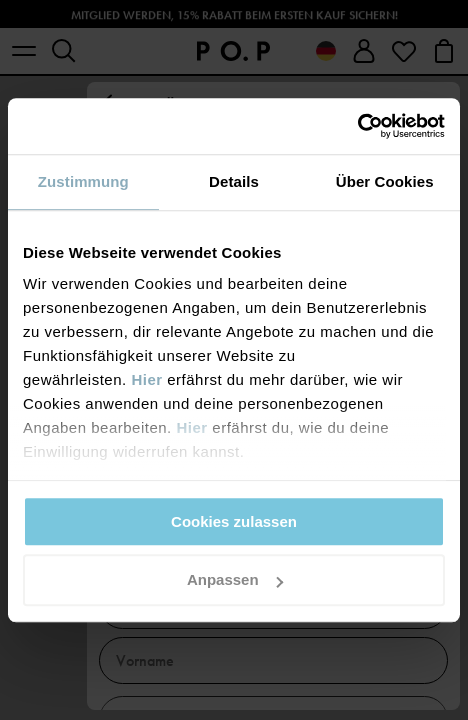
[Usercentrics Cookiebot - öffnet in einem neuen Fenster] (357, 126)
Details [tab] (234, 181)
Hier (146, 379)
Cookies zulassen (234, 521)
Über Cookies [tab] (385, 181)
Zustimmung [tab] (83, 181)
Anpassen (235, 580)
